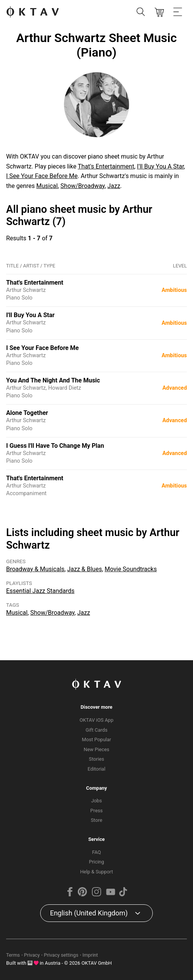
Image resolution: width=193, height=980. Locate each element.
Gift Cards (97, 730)
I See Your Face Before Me (42, 176)
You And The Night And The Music (53, 380)
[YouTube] (111, 895)
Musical (47, 186)
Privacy (32, 955)
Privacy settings (61, 955)
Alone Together (27, 413)
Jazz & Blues (84, 569)
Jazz (114, 186)
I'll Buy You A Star (161, 166)
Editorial (96, 769)
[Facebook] (70, 895)
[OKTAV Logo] (33, 12)
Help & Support (96, 872)
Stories (96, 759)
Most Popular (96, 739)
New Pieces (97, 749)
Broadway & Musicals (35, 569)
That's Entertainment (106, 166)
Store (96, 820)
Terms (13, 955)
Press (96, 811)
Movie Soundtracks (131, 569)
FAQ (96, 852)
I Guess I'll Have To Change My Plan (55, 446)
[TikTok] (123, 895)
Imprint (90, 955)
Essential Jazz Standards (40, 591)
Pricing (96, 862)
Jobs (96, 801)
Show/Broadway (83, 186)
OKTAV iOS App (97, 720)
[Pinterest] (82, 895)
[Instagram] (96, 895)
